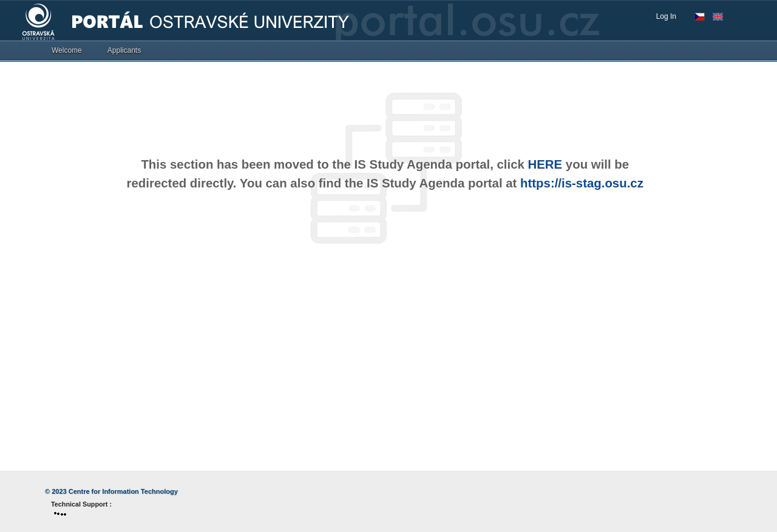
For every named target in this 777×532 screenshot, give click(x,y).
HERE (545, 164)
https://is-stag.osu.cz (582, 183)
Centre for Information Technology (123, 491)
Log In (666, 16)
